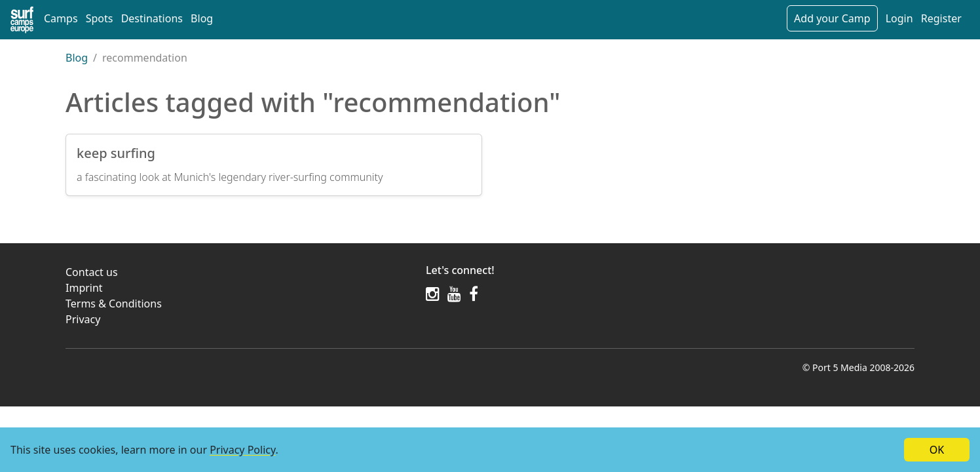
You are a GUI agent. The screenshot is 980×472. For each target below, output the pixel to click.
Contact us (92, 272)
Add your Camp (832, 18)
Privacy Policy (242, 450)
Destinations (152, 18)
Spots (100, 18)
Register (941, 18)
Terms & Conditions (114, 304)
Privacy (83, 319)
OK (937, 450)
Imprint (84, 288)
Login (899, 18)
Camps (61, 18)
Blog (202, 18)
